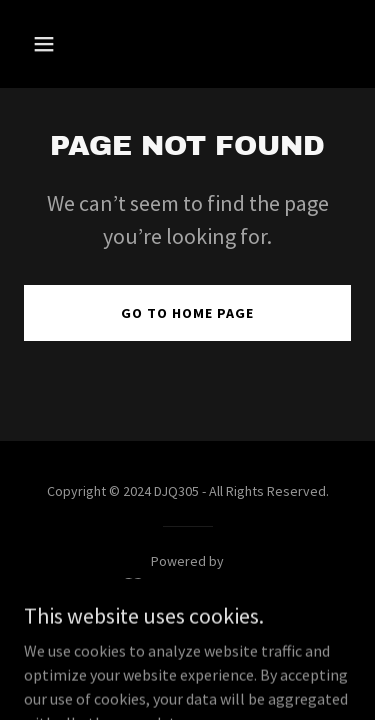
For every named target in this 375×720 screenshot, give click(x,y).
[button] (61, 44)
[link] (187, 586)
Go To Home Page (187, 313)
